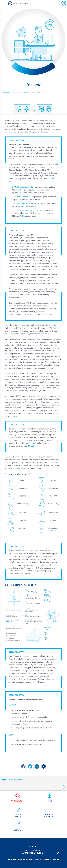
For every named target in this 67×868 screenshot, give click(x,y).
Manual (56, 859)
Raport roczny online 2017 (33, 853)
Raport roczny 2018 (8, 92)
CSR (33, 92)
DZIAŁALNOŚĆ (23, 92)
